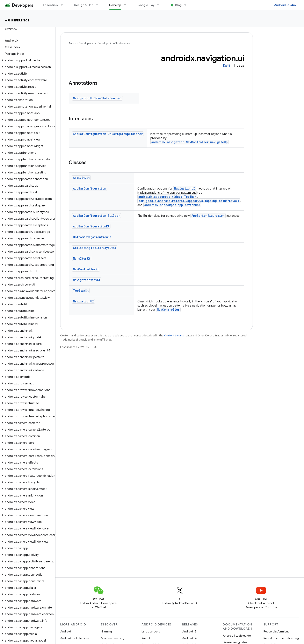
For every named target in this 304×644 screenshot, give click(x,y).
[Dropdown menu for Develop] (127, 5)
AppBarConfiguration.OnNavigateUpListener (108, 134)
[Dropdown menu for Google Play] (160, 5)
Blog (178, 5)
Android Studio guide (237, 636)
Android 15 (189, 631)
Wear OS (147, 638)
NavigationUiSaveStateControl (97, 98)
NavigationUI (185, 188)
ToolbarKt (81, 291)
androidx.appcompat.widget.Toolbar (167, 197)
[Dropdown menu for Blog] (187, 5)
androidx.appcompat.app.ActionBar (172, 205)
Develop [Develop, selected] (115, 5)
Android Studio (285, 5)
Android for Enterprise (75, 638)
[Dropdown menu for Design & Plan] (99, 5)
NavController (168, 310)
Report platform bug (277, 631)
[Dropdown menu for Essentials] (64, 5)
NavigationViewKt (87, 280)
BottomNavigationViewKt (92, 237)
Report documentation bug (281, 638)
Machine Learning (113, 638)
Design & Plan (84, 5)
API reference (17, 20)
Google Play (146, 5)
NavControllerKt (86, 269)
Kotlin (227, 66)
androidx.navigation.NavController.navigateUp (190, 142)
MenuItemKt (82, 258)
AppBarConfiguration (90, 188)
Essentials (50, 5)
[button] (27, 60)
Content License (174, 335)
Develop (103, 43)
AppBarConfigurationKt (91, 226)
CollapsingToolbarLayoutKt (95, 248)
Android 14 (189, 638)
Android (66, 631)
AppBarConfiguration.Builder (96, 216)
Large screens (151, 631)
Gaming (106, 631)
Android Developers (81, 43)
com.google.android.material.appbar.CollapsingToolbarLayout (189, 201)
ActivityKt (81, 178)
